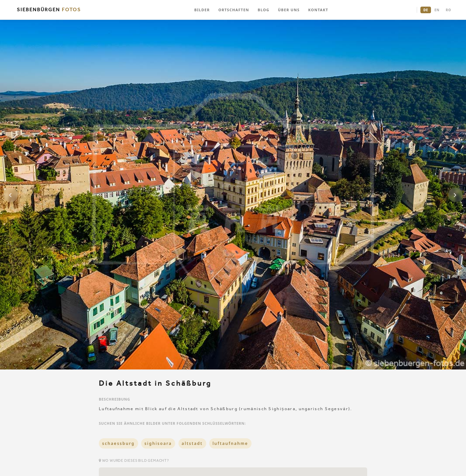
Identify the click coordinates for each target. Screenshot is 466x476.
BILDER (202, 10)
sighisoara (158, 443)
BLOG (264, 10)
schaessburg (118, 443)
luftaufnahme (230, 443)
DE (426, 10)
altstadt (192, 443)
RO (448, 10)
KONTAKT (318, 10)
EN (437, 10)
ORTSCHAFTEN (234, 10)
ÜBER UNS (289, 10)
